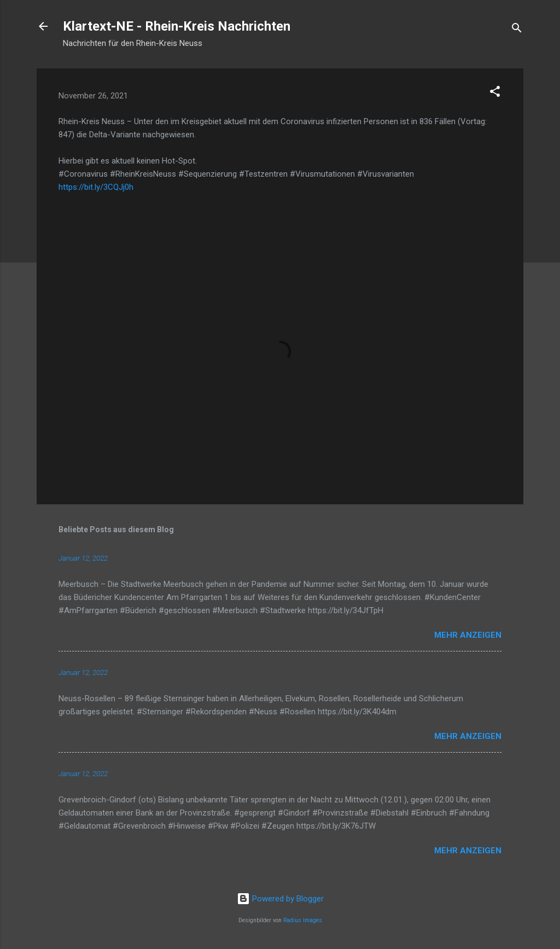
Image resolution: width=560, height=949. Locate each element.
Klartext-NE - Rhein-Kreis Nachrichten (177, 26)
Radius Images (303, 920)
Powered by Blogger (280, 899)
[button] (495, 93)
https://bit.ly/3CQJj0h (96, 187)
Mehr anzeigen (468, 635)
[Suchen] (517, 30)
